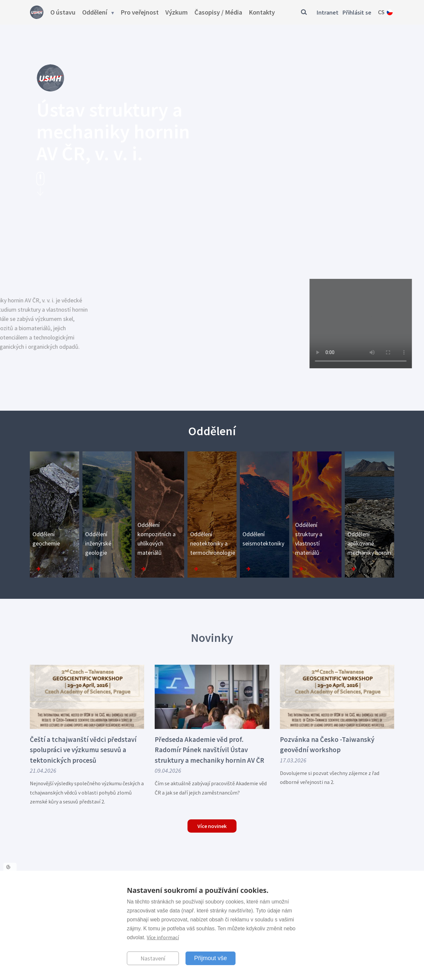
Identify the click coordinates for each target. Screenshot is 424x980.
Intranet (328, 12)
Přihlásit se (357, 12)
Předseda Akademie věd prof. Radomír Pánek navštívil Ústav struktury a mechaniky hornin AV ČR (210, 750)
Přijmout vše (211, 958)
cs (381, 12)
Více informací (163, 937)
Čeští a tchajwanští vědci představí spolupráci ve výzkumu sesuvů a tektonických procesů (83, 750)
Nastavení (153, 958)
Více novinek (212, 826)
